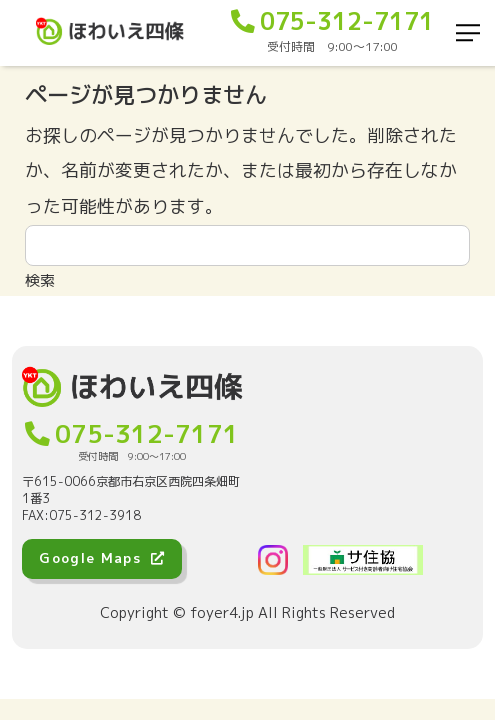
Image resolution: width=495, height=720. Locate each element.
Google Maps (102, 558)
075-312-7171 (332, 21)
